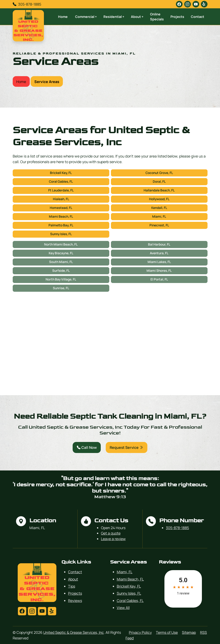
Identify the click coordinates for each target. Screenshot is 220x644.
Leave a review (113, 539)
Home (63, 17)
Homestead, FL (61, 208)
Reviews (75, 601)
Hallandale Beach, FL (159, 190)
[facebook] (179, 4)
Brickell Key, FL (61, 173)
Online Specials (157, 17)
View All (123, 608)
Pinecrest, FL (159, 225)
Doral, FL (159, 182)
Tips (72, 586)
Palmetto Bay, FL (61, 225)
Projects (177, 17)
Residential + (114, 17)
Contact (198, 17)
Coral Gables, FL (61, 182)
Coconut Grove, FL (159, 173)
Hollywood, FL (159, 199)
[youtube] (196, 4)
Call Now (87, 447)
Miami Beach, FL (61, 217)
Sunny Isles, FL (61, 234)
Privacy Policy (140, 632)
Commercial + (86, 17)
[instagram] (188, 4)
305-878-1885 (30, 4)
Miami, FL (159, 217)
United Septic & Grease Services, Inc (74, 632)
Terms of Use (167, 632)
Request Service (126, 447)
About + (137, 17)
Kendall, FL (159, 208)
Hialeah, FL (61, 199)
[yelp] (204, 4)
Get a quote (111, 533)
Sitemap (189, 632)
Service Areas (47, 82)
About (73, 579)
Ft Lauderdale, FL (61, 190)
